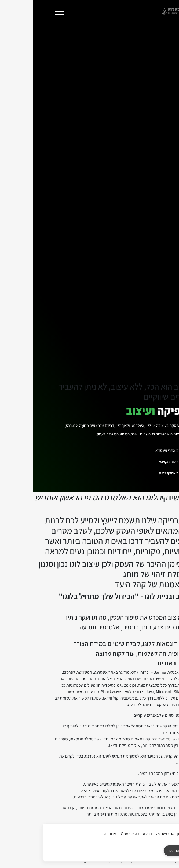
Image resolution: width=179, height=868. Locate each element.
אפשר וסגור (142, 851)
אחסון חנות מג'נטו (126, 757)
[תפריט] (26, 12)
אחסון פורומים (126, 786)
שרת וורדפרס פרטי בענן (53, 727)
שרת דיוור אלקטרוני (53, 786)
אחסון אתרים (126, 696)
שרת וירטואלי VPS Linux (53, 718)
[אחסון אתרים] (53, 806)
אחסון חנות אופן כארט (126, 766)
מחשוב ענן (53, 696)
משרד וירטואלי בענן (53, 737)
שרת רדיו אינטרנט (53, 776)
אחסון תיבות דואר (126, 776)
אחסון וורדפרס (126, 727)
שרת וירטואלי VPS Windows (53, 708)
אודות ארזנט (126, 818)
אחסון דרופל (126, 747)
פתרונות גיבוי (53, 766)
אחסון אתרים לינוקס (126, 708)
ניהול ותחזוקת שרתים (53, 757)
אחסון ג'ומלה (126, 737)
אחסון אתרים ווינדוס (126, 718)
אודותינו (126, 805)
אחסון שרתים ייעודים (53, 747)
